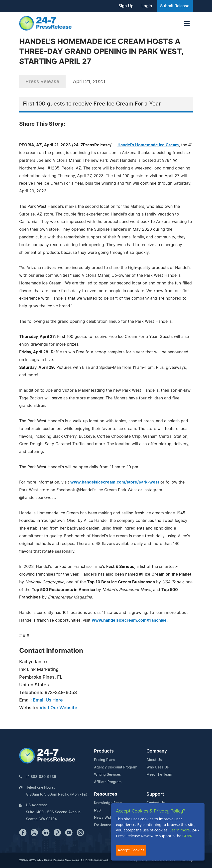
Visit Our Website (58, 708)
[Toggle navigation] (187, 23)
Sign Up (126, 6)
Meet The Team (159, 775)
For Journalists (106, 825)
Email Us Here (48, 700)
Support (155, 794)
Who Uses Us (158, 767)
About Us (154, 760)
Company (157, 751)
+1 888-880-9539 (41, 777)
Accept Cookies (131, 850)
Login (147, 6)
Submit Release (175, 6)
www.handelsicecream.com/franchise (129, 620)
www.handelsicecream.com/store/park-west (115, 482)
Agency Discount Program (116, 767)
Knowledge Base (108, 803)
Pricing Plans (105, 760)
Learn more (180, 830)
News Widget (105, 818)
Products (104, 751)
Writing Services (107, 775)
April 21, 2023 (89, 82)
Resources (106, 794)
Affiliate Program (108, 782)
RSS (97, 811)
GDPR (187, 836)
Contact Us (156, 803)
